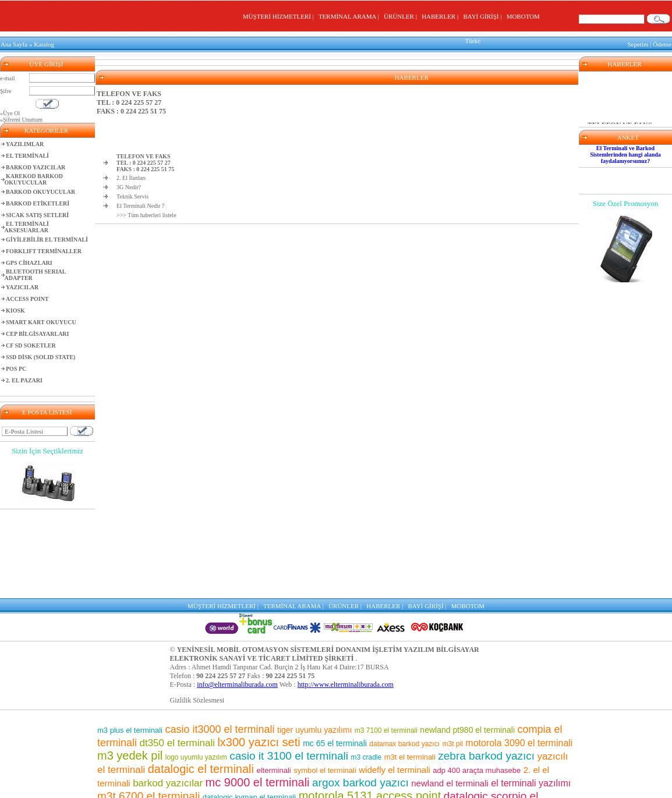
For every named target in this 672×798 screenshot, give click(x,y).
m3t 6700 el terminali (148, 706)
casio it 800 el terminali (490, 719)
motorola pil (148, 747)
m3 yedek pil (130, 666)
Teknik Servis (132, 194)
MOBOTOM (523, 16)
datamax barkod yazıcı (404, 654)
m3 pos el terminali (207, 746)
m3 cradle (367, 668)
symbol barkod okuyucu (450, 733)
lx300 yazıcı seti (259, 652)
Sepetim (638, 43)
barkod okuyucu (411, 746)
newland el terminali (450, 694)
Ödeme (662, 43)
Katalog (44, 43)
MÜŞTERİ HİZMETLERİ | (280, 16)
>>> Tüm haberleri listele (146, 212)
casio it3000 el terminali (220, 640)
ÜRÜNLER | (402, 16)
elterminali (273, 681)
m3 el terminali (368, 783)
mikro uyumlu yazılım (191, 734)
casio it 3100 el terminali (289, 666)
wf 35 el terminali (307, 720)
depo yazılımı (240, 720)
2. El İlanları (131, 175)
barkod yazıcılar (168, 694)
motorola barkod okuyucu (340, 772)
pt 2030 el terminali (243, 772)
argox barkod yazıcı (360, 693)
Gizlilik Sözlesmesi (197, 611)
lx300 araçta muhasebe (510, 784)
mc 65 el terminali (335, 654)
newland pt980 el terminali (467, 640)
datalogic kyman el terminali (249, 707)
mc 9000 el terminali (258, 693)
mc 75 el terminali (489, 746)
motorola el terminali (305, 784)
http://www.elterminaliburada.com (346, 595)
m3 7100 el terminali (386, 641)
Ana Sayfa (14, 43)
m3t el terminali (410, 667)
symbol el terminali (325, 681)
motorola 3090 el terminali (519, 653)
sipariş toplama (259, 733)
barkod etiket (175, 719)
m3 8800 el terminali (434, 783)
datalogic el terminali (201, 679)
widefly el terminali (395, 680)
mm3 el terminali (278, 746)
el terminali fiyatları (167, 772)
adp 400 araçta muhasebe (477, 681)
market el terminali (247, 760)
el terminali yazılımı (531, 694)
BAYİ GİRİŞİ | (484, 16)
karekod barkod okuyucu (325, 760)
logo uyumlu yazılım (196, 668)
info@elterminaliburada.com (237, 595)
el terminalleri (342, 746)
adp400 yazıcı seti (495, 760)
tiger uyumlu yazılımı (314, 640)
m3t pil (453, 654)
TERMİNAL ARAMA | (350, 16)
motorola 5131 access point (370, 706)
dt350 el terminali (177, 653)
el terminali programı (441, 772)
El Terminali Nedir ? (140, 203)
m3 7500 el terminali (345, 733)
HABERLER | (442, 16)
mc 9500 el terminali (386, 720)
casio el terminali (411, 760)
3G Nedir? (129, 184)
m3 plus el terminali (130, 641)
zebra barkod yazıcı (486, 666)
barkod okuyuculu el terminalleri (203, 783)
